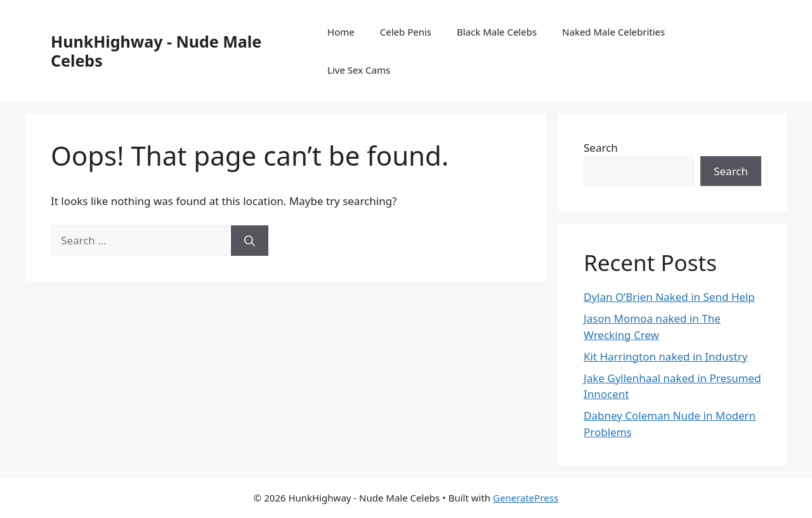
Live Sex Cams (359, 70)
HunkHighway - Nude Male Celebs (156, 51)
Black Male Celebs (497, 32)
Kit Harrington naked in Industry (665, 356)
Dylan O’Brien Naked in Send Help (669, 297)
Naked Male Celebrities (613, 32)
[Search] (250, 241)
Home (341, 32)
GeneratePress (526, 498)
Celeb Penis (406, 32)
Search (601, 148)
